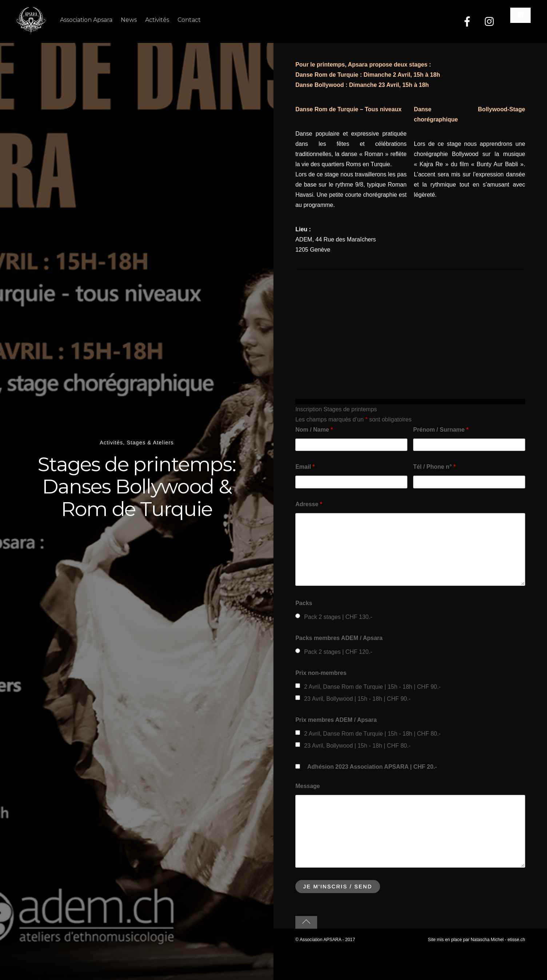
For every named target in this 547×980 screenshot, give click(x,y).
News (129, 20)
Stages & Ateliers (150, 442)
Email (305, 467)
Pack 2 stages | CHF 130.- (338, 617)
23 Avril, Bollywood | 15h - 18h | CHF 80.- (357, 745)
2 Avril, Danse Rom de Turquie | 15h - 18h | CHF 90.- (372, 686)
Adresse (309, 504)
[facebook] (467, 22)
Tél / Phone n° (434, 467)
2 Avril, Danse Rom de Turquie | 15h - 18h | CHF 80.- (372, 733)
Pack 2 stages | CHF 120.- (338, 651)
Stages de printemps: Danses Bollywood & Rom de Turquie (137, 486)
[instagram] (490, 22)
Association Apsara (86, 20)
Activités (158, 20)
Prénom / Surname (441, 429)
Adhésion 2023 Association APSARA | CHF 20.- (372, 766)
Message (308, 786)
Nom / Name (314, 429)
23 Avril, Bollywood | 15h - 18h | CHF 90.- (357, 698)
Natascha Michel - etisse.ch (498, 939)
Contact (191, 20)
